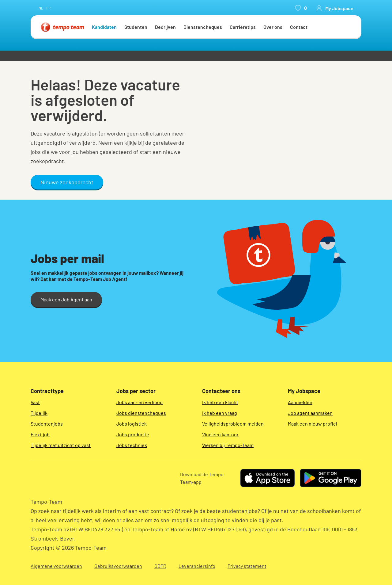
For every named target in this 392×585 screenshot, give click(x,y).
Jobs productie (133, 434)
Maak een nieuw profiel (313, 424)
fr (48, 8)
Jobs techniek (132, 445)
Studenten (136, 27)
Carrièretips (243, 27)
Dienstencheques (203, 27)
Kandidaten (104, 27)
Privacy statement (247, 566)
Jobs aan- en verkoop (139, 402)
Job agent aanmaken (310, 413)
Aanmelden (300, 402)
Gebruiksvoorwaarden (118, 566)
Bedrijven (165, 27)
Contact (299, 27)
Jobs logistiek (132, 424)
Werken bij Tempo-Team (228, 445)
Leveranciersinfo (197, 566)
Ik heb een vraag (220, 413)
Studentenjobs (47, 424)
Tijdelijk (39, 413)
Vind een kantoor (220, 434)
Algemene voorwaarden (56, 566)
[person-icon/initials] (335, 8)
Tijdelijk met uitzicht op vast (61, 445)
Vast (35, 402)
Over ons (273, 27)
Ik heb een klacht (220, 402)
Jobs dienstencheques (141, 413)
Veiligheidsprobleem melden (233, 424)
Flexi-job (40, 434)
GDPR (160, 566)
